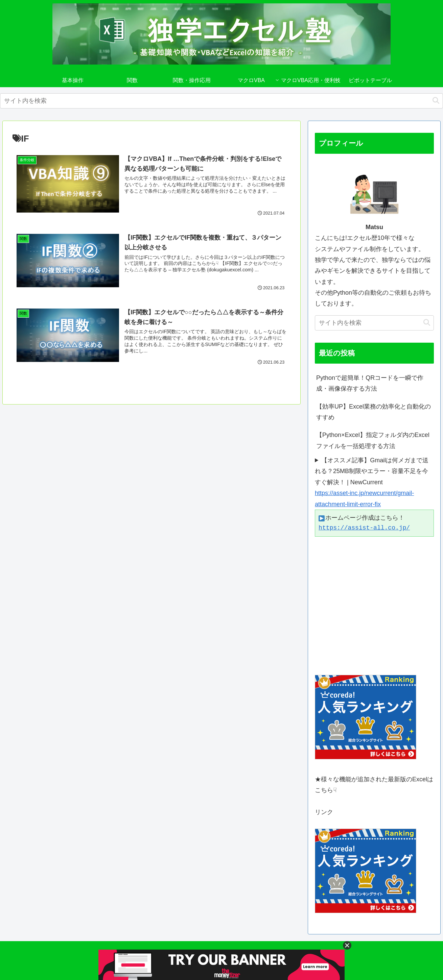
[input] (221, 101)
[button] (436, 101)
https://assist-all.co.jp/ (364, 528)
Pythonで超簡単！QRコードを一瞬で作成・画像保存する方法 (370, 383)
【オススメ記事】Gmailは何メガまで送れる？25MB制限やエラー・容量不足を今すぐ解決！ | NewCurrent (372, 471)
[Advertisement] (374, 606)
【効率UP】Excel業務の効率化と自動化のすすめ (374, 412)
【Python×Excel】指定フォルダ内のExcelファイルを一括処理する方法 (373, 440)
